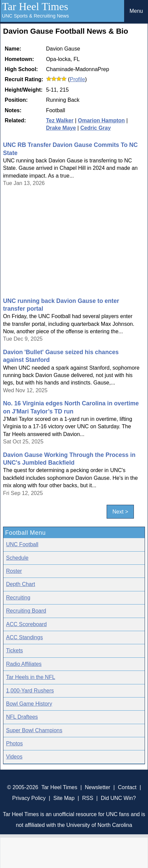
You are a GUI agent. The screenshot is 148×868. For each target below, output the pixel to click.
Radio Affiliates (24, 664)
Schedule (17, 558)
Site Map (64, 798)
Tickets (14, 650)
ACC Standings (24, 637)
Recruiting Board (26, 611)
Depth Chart (21, 584)
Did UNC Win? (118, 798)
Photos (14, 743)
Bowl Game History (29, 704)
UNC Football (22, 544)
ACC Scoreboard (26, 624)
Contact (127, 787)
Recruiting (18, 598)
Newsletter (98, 787)
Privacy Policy (29, 798)
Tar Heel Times (35, 6)
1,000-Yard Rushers (30, 691)
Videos (14, 757)
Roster (14, 571)
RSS (88, 798)
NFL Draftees (22, 717)
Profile (77, 79)
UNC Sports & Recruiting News (35, 16)
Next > (120, 512)
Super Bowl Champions (34, 730)
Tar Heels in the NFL (31, 677)
